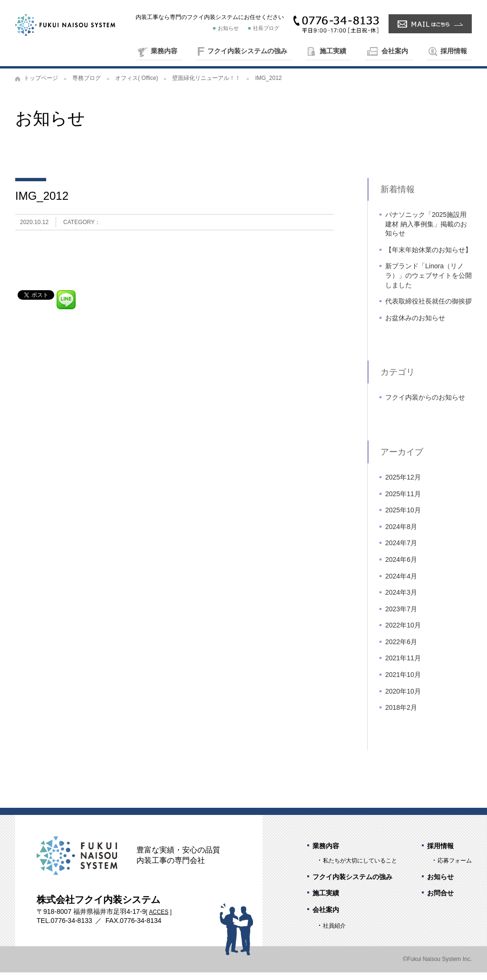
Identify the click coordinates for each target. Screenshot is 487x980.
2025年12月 (403, 485)
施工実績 (333, 51)
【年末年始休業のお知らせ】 (429, 257)
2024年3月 (401, 600)
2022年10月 (403, 633)
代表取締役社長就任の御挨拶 (429, 309)
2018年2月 (401, 715)
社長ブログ (266, 28)
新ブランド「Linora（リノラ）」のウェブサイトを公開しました (429, 283)
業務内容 (164, 51)
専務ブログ (87, 86)
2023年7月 (401, 616)
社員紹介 (334, 933)
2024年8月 (401, 534)
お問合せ (440, 901)
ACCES (159, 920)
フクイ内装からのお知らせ (425, 405)
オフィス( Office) (136, 86)
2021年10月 (403, 682)
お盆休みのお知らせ (415, 325)
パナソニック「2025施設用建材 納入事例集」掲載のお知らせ (426, 231)
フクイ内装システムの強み (247, 51)
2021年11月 (403, 666)
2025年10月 (403, 518)
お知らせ (228, 28)
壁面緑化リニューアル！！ (206, 86)
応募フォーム (455, 868)
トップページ (41, 86)
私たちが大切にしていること (360, 868)
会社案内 (395, 51)
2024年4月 (401, 583)
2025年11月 (403, 501)
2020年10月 (403, 698)
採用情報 (454, 51)
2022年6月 (401, 649)
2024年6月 (401, 567)
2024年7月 (401, 550)
